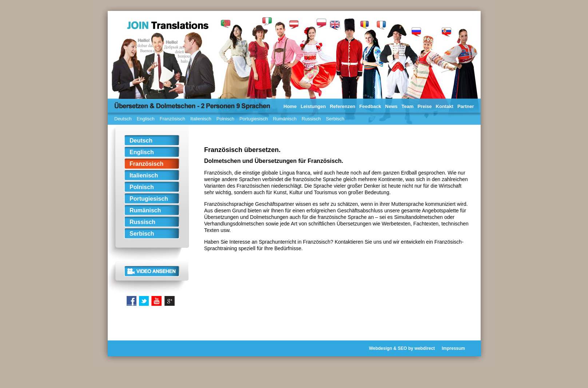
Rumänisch (285, 119)
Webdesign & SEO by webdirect (402, 348)
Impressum (453, 348)
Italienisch (201, 119)
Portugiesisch (254, 119)
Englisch (146, 119)
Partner (466, 106)
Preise (425, 106)
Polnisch (225, 119)
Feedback (370, 106)
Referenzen (342, 106)
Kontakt (445, 106)
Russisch (311, 119)
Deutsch (123, 119)
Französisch (172, 119)
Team (408, 106)
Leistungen (313, 106)
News (392, 106)
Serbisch (335, 119)
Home (290, 106)
